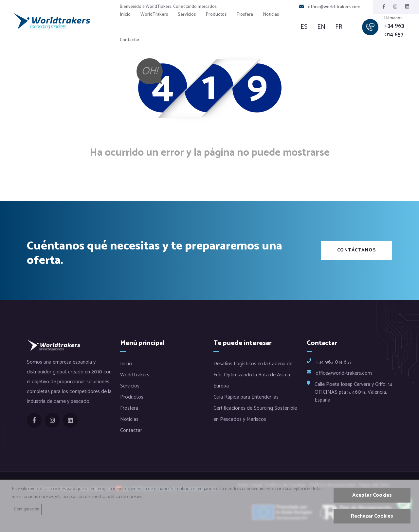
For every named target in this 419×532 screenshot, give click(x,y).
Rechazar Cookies (372, 516)
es (304, 27)
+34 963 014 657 (394, 30)
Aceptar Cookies (372, 495)
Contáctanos (357, 250)
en (321, 27)
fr (339, 27)
